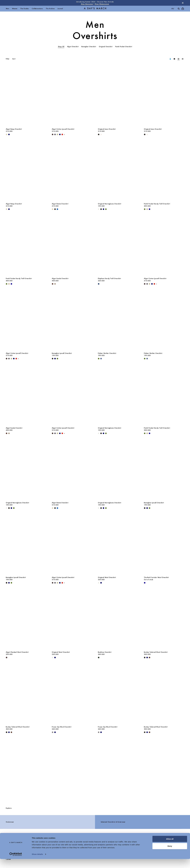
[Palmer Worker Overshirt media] (118, 321)
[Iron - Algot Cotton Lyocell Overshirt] (55, 134)
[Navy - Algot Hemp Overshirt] (9, 134)
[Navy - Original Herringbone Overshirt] (103, 209)
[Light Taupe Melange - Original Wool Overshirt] (99, 583)
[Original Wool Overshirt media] (118, 545)
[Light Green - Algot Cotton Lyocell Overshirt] (57, 134)
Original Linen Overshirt (107, 129)
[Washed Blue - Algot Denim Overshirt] (57, 209)
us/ (173, 9)
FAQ (44, 841)
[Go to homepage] (95, 9)
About (8, 841)
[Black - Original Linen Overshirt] (99, 134)
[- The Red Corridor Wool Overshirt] (145, 583)
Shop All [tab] (61, 47)
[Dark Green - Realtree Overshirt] (99, 658)
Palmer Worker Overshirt (107, 353)
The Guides (25, 9)
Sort (14, 59)
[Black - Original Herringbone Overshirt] (101, 209)
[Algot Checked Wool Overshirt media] (26, 619)
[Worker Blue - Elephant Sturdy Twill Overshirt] (99, 284)
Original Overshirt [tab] (106, 47)
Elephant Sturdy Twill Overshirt (109, 278)
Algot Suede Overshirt (60, 278)
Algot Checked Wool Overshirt (17, 652)
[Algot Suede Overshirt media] (72, 246)
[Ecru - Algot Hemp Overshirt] (7, 134)
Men (7, 9)
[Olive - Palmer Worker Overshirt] (99, 359)
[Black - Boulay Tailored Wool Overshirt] (145, 658)
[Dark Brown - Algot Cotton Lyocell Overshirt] (53, 134)
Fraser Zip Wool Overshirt (62, 727)
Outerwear (10, 822)
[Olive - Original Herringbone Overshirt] (106, 209)
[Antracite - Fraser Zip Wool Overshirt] (53, 732)
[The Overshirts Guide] (95, 771)
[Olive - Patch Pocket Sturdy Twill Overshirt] (145, 209)
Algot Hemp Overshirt (14, 129)
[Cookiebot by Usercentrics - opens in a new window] (16, 863)
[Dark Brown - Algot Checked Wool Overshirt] (7, 658)
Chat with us (121, 841)
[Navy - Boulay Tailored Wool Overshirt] (147, 658)
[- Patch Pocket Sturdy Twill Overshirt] (150, 209)
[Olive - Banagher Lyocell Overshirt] (57, 359)
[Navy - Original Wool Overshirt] (101, 583)
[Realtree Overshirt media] (118, 619)
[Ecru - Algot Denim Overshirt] (53, 209)
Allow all (170, 848)
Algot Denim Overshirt (60, 204)
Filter (8, 59)
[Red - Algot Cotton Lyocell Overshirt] (62, 134)
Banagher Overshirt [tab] (89, 47)
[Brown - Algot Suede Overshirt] (53, 284)
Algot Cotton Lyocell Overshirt (63, 129)
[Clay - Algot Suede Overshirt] (55, 284)
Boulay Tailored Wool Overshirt (156, 652)
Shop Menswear (87, 4)
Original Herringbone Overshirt (109, 204)
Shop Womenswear (102, 4)
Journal (60, 9)
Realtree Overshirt (105, 652)
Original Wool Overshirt (107, 577)
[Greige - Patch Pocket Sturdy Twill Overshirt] (147, 209)
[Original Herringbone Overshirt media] (118, 171)
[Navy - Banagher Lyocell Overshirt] (55, 359)
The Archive (50, 9)
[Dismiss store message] (183, 3)
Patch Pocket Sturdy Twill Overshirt (157, 204)
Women (15, 9)
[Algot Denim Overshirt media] (72, 171)
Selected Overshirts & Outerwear (113, 822)
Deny (170, 855)
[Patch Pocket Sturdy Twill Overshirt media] (164, 171)
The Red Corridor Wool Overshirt (156, 577)
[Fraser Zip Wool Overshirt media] (72, 694)
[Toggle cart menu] (183, 9)
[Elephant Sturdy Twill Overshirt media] (118, 246)
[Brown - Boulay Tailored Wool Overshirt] (150, 658)
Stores (82, 841)
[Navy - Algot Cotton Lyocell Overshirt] (60, 134)
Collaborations (37, 9)
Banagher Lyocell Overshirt (62, 353)
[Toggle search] (179, 9)
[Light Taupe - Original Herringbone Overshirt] (99, 209)
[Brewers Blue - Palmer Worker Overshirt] (101, 359)
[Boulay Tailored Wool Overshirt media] (164, 619)
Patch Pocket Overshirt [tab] (124, 47)
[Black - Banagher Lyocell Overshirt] (53, 359)
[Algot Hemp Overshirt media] (26, 96)
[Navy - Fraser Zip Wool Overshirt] (55, 732)
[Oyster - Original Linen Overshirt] (101, 134)
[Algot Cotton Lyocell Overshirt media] (72, 96)
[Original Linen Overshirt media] (118, 96)
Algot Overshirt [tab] (73, 47)
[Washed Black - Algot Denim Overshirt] (55, 209)
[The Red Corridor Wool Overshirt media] (164, 545)
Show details (37, 863)
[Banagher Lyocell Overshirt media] (72, 321)
